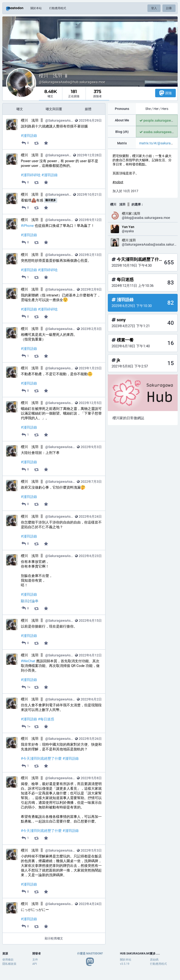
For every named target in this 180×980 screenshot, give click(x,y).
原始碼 (154, 960)
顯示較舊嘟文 (54, 938)
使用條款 (8, 960)
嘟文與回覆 (54, 109)
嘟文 (20, 109)
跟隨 (166, 93)
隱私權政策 (9, 964)
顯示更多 (51, 200)
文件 (35, 960)
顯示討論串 (30, 601)
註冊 (169, 8)
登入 (154, 8)
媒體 (88, 109)
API (35, 964)
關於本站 (36, 8)
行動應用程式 (58, 8)
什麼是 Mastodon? (90, 954)
